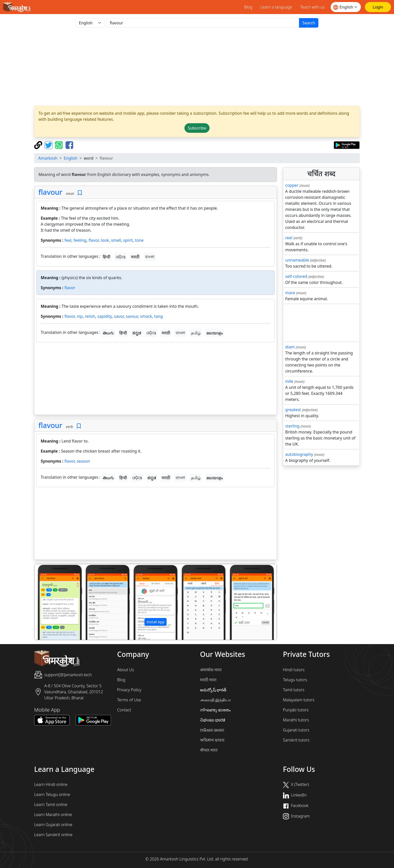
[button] (53, 602)
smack (146, 316)
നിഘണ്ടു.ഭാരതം (215, 710)
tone (139, 240)
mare (290, 293)
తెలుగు (108, 333)
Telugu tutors (295, 680)
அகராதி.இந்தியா (215, 700)
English (71, 158)
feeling (80, 240)
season (83, 461)
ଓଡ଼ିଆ (121, 257)
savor (119, 316)
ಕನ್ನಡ (137, 333)
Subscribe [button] (197, 128)
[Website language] (346, 7)
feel (68, 240)
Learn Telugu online (52, 794)
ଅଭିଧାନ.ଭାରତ (212, 730)
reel (289, 238)
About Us (126, 670)
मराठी (135, 257)
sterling (292, 426)
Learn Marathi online (53, 815)
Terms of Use (129, 700)
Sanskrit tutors (296, 740)
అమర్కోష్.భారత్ (213, 690)
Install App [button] (156, 622)
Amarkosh (48, 158)
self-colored (296, 276)
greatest (293, 410)
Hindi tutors (294, 670)
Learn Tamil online (51, 804)
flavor (93, 240)
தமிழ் (196, 333)
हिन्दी (107, 257)
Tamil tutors (294, 690)
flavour (50, 192)
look (105, 240)
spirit (128, 240)
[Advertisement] (197, 67)
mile (289, 381)
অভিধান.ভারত (212, 740)
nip (80, 316)
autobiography (299, 454)
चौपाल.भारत (209, 750)
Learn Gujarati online (53, 825)
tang (159, 316)
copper (292, 185)
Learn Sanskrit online (53, 835)
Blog (248, 7)
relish (90, 316)
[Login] (378, 7)
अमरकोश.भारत (211, 670)
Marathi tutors (296, 720)
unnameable (297, 260)
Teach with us (312, 7)
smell (116, 240)
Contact (124, 710)
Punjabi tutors (296, 710)
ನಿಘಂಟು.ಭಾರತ (213, 720)
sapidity (105, 316)
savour (132, 316)
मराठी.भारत (208, 680)
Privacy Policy (129, 690)
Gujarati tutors (296, 730)
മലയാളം (215, 333)
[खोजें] (203, 23)
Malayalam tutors (299, 700)
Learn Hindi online (51, 784)
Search (309, 23)
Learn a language (276, 7)
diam (290, 347)
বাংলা (150, 257)
